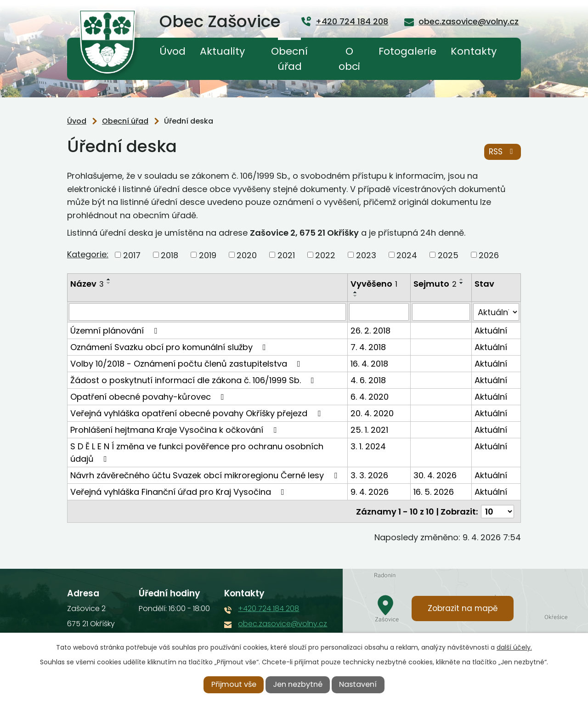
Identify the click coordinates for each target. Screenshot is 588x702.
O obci (349, 59)
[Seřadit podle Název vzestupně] (109, 279)
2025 (448, 255)
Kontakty (474, 51)
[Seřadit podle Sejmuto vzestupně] (462, 279)
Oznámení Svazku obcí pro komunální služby (170, 347)
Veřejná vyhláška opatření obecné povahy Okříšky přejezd (197, 413)
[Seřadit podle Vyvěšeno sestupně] (356, 296)
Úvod (172, 51)
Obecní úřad (289, 59)
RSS (503, 152)
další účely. (514, 647)
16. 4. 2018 (369, 364)
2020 (247, 255)
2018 (170, 255)
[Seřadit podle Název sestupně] (109, 283)
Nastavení (358, 684)
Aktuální (491, 331)
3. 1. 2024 (368, 446)
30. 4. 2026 (435, 475)
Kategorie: (88, 254)
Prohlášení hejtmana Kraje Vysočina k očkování (175, 430)
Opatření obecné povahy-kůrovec (149, 397)
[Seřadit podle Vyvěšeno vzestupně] (356, 292)
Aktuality (222, 51)
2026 (489, 255)
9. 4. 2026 (370, 492)
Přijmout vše (234, 684)
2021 (286, 255)
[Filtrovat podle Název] (207, 312)
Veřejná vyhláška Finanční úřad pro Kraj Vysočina (179, 492)
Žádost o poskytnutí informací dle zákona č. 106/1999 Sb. (194, 380)
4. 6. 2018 (368, 380)
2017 (132, 255)
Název (87, 284)
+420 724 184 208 (269, 608)
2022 (325, 255)
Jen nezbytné (298, 684)
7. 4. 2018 (368, 347)
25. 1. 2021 (369, 430)
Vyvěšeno (374, 284)
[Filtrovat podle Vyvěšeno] (379, 312)
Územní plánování (116, 331)
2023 (366, 255)
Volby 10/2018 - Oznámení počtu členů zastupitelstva (187, 364)
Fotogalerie (407, 51)
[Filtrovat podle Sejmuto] (441, 312)
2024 (407, 255)
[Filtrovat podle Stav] (496, 312)
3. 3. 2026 (369, 475)
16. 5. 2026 (434, 492)
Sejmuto (435, 284)
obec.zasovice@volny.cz (283, 623)
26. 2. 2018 (370, 331)
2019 (208, 255)
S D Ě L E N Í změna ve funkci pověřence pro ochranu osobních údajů (197, 453)
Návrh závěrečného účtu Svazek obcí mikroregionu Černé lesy (206, 475)
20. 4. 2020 (372, 413)
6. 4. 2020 (370, 397)
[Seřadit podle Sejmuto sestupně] (462, 283)
